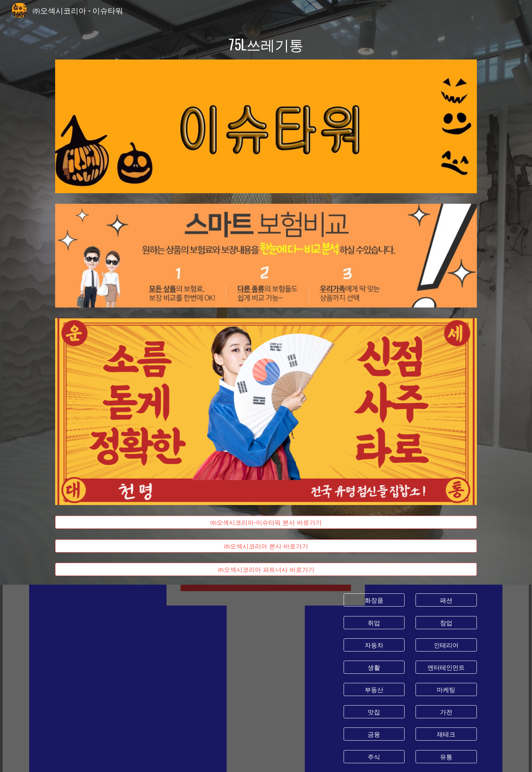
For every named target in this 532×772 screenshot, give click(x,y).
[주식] (374, 756)
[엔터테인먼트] (446, 667)
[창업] (446, 622)
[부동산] (374, 690)
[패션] (446, 600)
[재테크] (446, 734)
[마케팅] (446, 690)
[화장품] (374, 600)
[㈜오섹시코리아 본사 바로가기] (266, 546)
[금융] (374, 734)
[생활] (374, 667)
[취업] (374, 622)
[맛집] (374, 712)
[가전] (446, 712)
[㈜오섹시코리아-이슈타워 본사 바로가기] (266, 522)
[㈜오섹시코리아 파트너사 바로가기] (266, 570)
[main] (266, 44)
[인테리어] (446, 645)
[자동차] (374, 645)
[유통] (446, 756)
